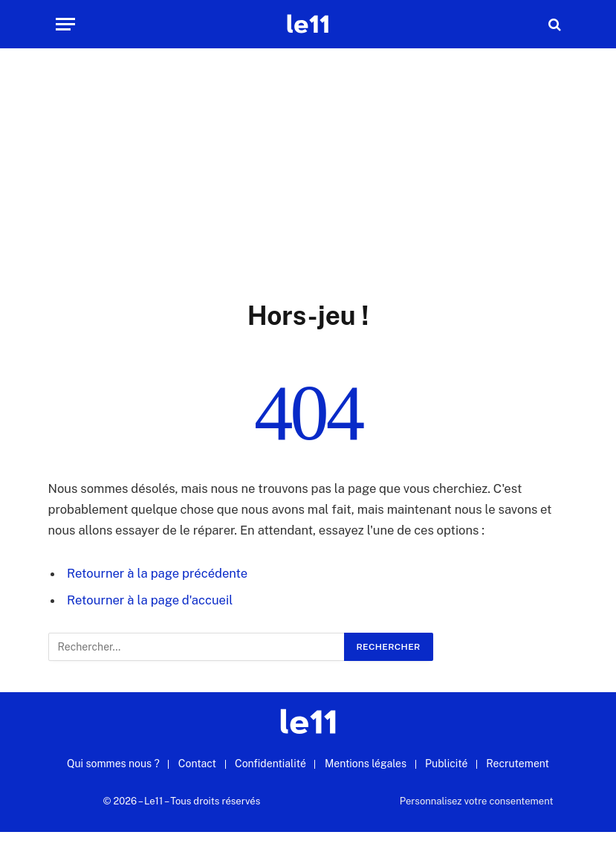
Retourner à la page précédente (157, 573)
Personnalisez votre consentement (477, 801)
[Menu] (65, 24)
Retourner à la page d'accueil (150, 600)
